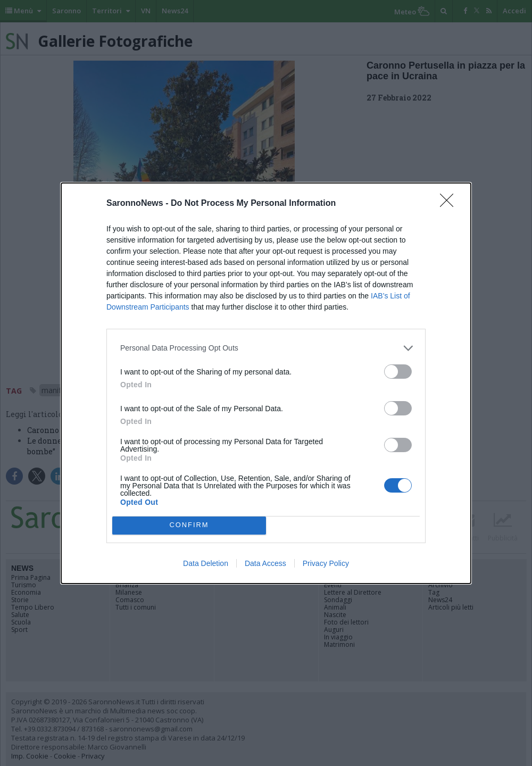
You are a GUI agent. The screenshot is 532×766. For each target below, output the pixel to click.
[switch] (398, 372)
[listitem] (266, 348)
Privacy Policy (326, 563)
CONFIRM (189, 525)
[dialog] (266, 383)
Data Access (265, 563)
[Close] (450, 204)
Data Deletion (206, 563)
